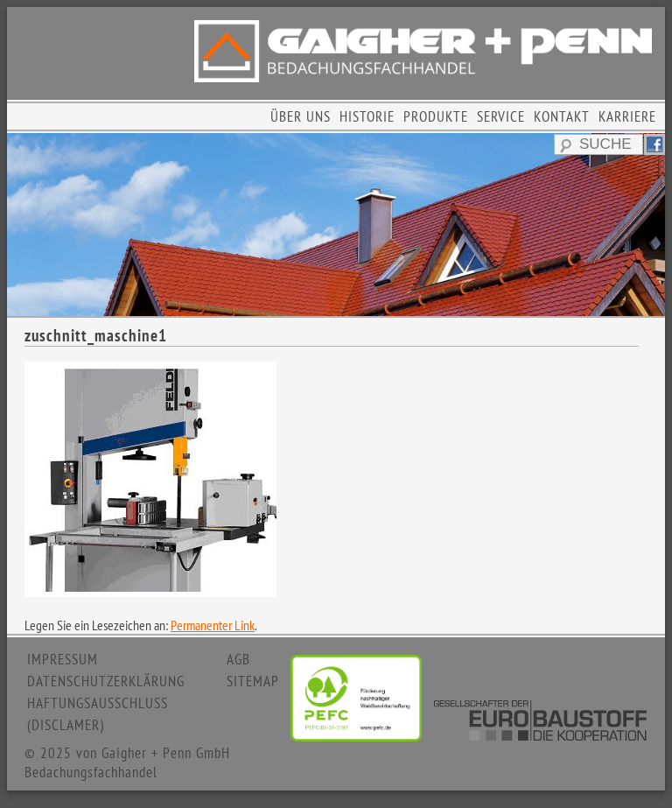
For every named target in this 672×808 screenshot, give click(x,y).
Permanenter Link (213, 625)
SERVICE (501, 116)
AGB (238, 659)
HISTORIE (367, 116)
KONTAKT (562, 116)
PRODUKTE (436, 116)
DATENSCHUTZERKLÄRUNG (106, 681)
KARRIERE (627, 116)
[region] (336, 225)
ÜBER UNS (301, 116)
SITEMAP (253, 681)
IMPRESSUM (63, 659)
